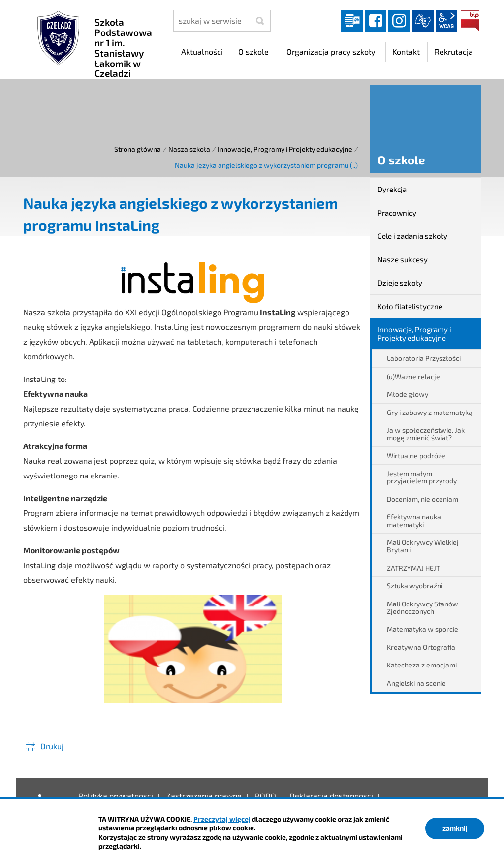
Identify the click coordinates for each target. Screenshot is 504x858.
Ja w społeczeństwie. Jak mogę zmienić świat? (426, 434)
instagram (399, 21)
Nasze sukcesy (403, 259)
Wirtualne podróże (416, 456)
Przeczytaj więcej (222, 819)
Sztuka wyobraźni (415, 586)
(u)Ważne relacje (413, 376)
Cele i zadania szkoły (412, 236)
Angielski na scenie (416, 683)
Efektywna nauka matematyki (414, 520)
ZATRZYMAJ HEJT (413, 568)
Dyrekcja (392, 189)
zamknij (455, 828)
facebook (376, 21)
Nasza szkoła (189, 149)
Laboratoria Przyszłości (424, 358)
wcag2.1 (446, 21)
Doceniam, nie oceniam (423, 499)
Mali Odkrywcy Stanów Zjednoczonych (423, 607)
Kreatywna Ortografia (421, 647)
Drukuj (52, 746)
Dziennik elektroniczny (352, 21)
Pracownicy (397, 213)
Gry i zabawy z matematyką (430, 412)
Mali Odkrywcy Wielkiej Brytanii (423, 546)
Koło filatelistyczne (410, 306)
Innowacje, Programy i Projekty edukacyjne (285, 149)
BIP (470, 21)
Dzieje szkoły (400, 283)
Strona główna (138, 149)
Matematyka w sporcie (423, 629)
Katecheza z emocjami (422, 665)
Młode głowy (408, 394)
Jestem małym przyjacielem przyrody (422, 477)
